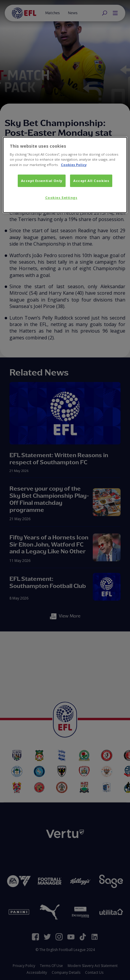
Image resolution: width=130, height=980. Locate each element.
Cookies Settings (61, 197)
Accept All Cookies (91, 180)
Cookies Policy (74, 164)
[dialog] (65, 175)
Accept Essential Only (42, 180)
